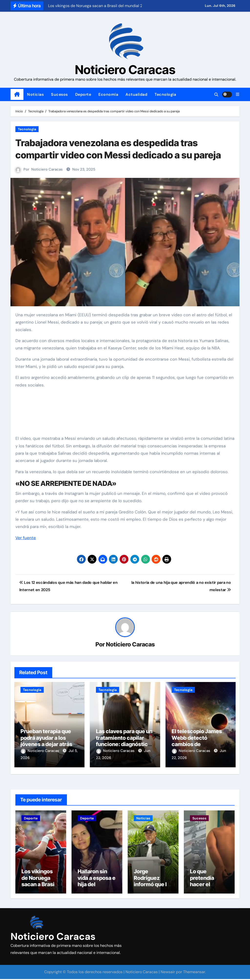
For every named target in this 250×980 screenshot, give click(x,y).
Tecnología (165, 94)
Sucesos (59, 94)
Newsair (168, 973)
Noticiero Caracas (125, 70)
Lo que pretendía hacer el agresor (202, 882)
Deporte (83, 94)
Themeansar (194, 973)
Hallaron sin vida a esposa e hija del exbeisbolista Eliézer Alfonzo (97, 885)
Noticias (35, 94)
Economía (108, 94)
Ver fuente (26, 538)
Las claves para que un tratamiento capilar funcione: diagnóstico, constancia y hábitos (124, 741)
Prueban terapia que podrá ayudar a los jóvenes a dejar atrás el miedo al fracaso (49, 741)
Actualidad (136, 94)
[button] (238, 94)
